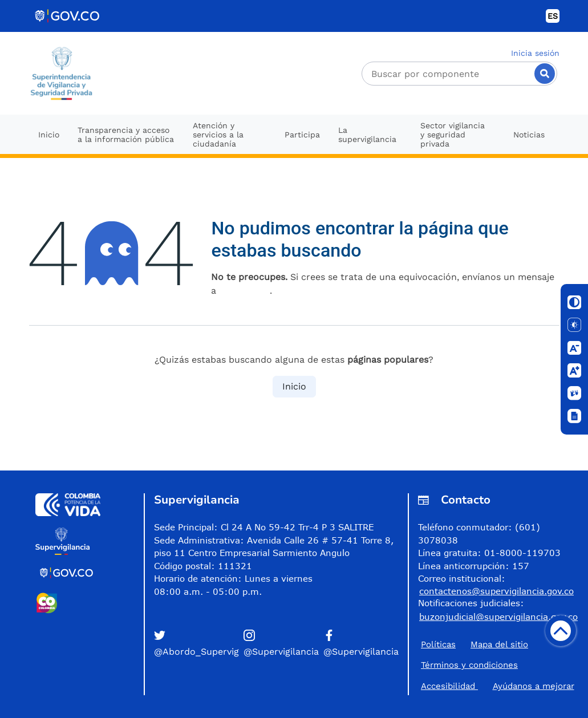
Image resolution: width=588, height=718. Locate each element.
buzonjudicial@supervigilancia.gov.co (498, 616)
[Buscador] (460, 74)
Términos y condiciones (469, 665)
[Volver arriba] (561, 631)
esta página (244, 291)
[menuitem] (49, 134)
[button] (196, 644)
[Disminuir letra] (574, 348)
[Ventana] (574, 416)
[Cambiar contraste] (574, 302)
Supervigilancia (197, 500)
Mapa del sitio (499, 644)
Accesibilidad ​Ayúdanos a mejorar (498, 686)
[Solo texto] (574, 325)
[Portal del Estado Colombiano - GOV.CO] (68, 16)
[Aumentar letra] (574, 371)
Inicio (294, 386)
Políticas (438, 644)
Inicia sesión (535, 53)
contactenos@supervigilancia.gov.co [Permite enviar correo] (496, 591)
